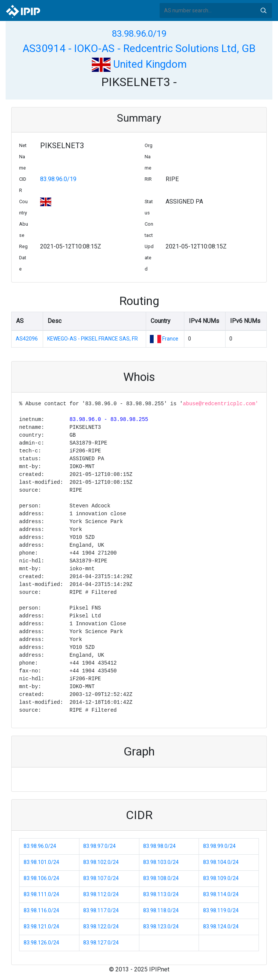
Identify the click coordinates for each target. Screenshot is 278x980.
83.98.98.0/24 (159, 846)
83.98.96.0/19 (139, 34)
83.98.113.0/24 (161, 894)
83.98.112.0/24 (101, 894)
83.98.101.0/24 (41, 862)
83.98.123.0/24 (161, 926)
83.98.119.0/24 (221, 910)
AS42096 (27, 339)
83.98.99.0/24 (219, 846)
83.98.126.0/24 (41, 943)
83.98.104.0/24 (221, 862)
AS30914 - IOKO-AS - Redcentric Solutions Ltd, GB (139, 48)
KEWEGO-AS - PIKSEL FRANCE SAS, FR (93, 339)
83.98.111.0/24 (41, 894)
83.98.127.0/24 (101, 943)
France (170, 339)
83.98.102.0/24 (101, 862)
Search (263, 10)
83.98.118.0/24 (161, 910)
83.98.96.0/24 (40, 846)
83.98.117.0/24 (101, 910)
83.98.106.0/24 (41, 878)
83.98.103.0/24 (161, 862)
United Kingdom (139, 64)
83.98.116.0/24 (41, 910)
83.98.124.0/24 (221, 926)
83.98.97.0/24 (99, 846)
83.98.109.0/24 (221, 878)
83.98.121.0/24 (41, 926)
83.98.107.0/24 (101, 878)
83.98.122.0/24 (101, 926)
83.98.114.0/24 (221, 894)
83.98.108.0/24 (161, 878)
